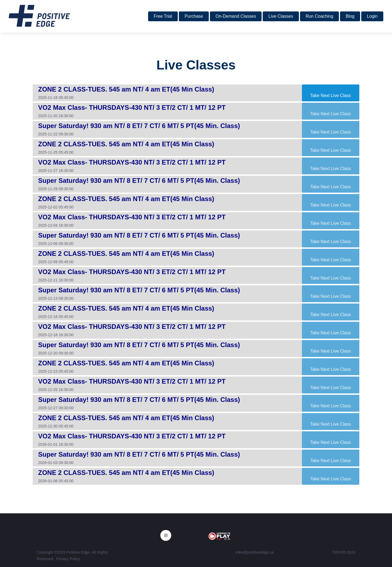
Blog (350, 16)
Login (372, 16)
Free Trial (163, 16)
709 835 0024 (344, 552)
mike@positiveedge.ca (254, 552)
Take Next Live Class (331, 95)
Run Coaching (319, 16)
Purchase (194, 16)
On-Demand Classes (236, 16)
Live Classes (281, 16)
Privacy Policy (68, 559)
